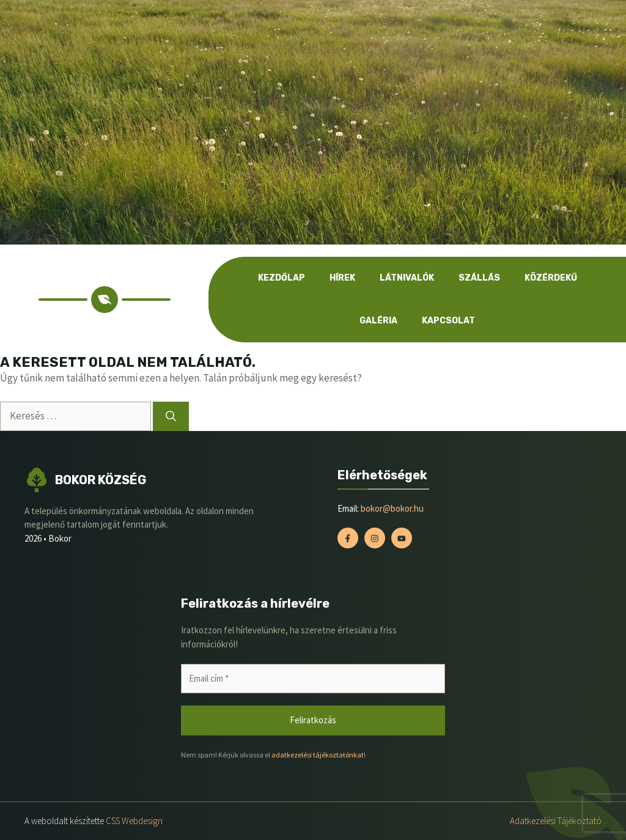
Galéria (378, 321)
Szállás (479, 278)
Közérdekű (551, 278)
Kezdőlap (282, 278)
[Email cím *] (313, 679)
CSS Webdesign (134, 821)
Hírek (342, 278)
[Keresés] (171, 416)
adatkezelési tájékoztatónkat (318, 755)
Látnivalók (407, 278)
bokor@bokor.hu (392, 508)
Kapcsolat (448, 321)
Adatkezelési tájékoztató (556, 821)
